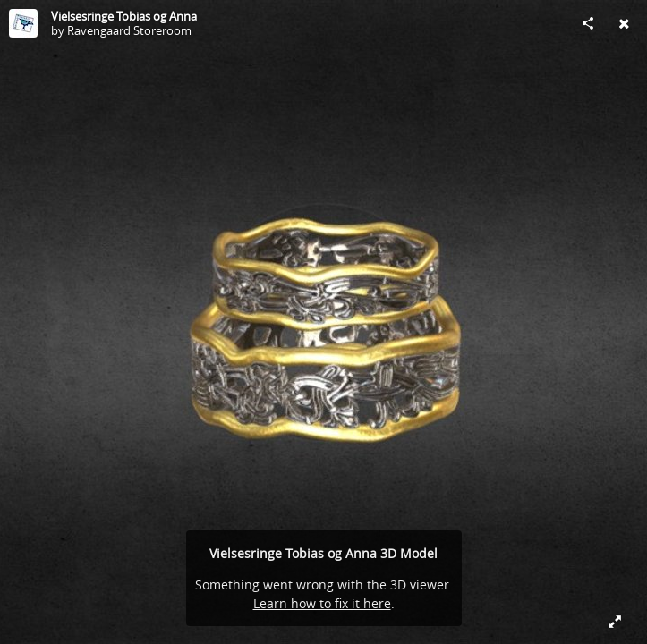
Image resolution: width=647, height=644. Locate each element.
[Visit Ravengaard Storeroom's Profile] (23, 23)
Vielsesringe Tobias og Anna (124, 16)
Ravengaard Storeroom (129, 30)
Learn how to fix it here (322, 603)
